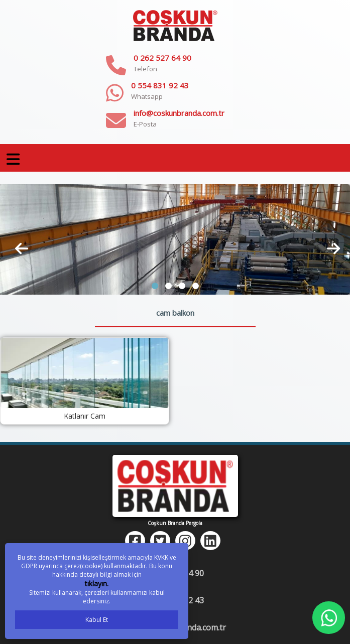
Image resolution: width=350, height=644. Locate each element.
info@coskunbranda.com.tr (179, 113)
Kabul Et (97, 620)
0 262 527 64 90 (162, 58)
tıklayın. (97, 584)
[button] (155, 286)
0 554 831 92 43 (160, 85)
